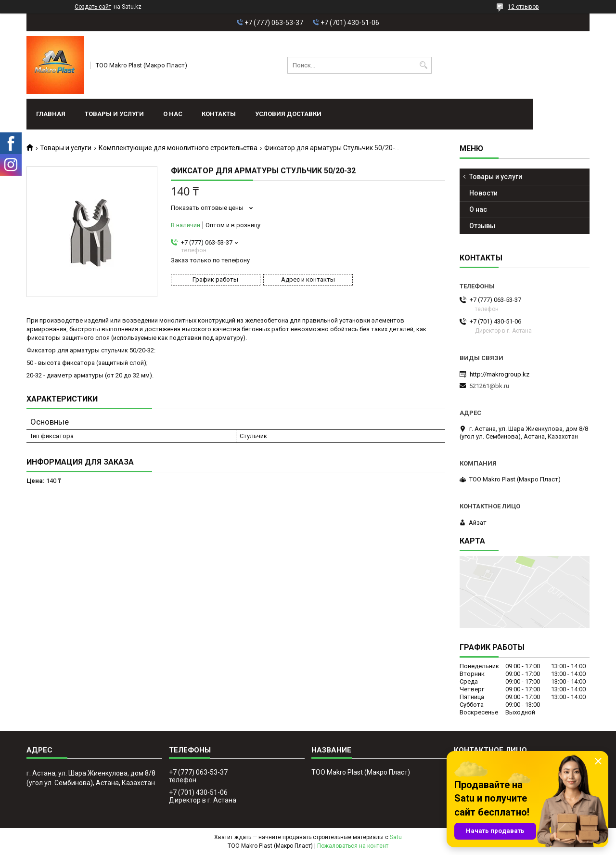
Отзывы (482, 226)
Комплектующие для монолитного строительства (178, 148)
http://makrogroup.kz (500, 374)
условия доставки (288, 114)
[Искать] (423, 65)
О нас (173, 114)
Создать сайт (93, 7)
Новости (483, 193)
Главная (51, 114)
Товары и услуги (114, 114)
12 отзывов (523, 7)
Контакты (219, 114)
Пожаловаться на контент (353, 846)
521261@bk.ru (489, 386)
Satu (396, 837)
